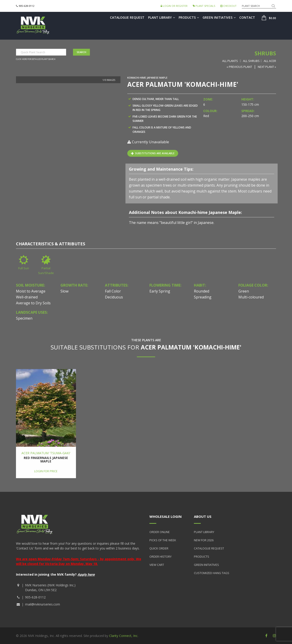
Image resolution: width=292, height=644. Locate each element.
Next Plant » (267, 67)
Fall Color (113, 291)
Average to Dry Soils (33, 303)
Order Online (160, 532)
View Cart (157, 565)
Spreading (203, 297)
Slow (64, 291)
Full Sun (24, 268)
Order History (160, 557)
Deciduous (114, 297)
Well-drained (27, 297)
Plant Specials (204, 6)
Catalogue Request (127, 17)
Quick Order (159, 548)
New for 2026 (204, 540)
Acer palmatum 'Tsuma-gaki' (46, 453)
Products (189, 17)
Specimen (24, 318)
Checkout (228, 6)
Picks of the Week (163, 540)
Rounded (202, 291)
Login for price (46, 471)
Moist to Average (31, 291)
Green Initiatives (219, 17)
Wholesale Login (166, 516)
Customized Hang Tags (212, 573)
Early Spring (160, 291)
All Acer (270, 61)
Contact (247, 17)
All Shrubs (251, 61)
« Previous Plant (239, 67)
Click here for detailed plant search (36, 59)
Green (244, 291)
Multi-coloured (251, 297)
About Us (203, 516)
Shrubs (265, 53)
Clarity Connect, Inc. (124, 636)
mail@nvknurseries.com (43, 604)
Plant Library (162, 17)
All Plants (230, 61)
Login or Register (174, 6)
